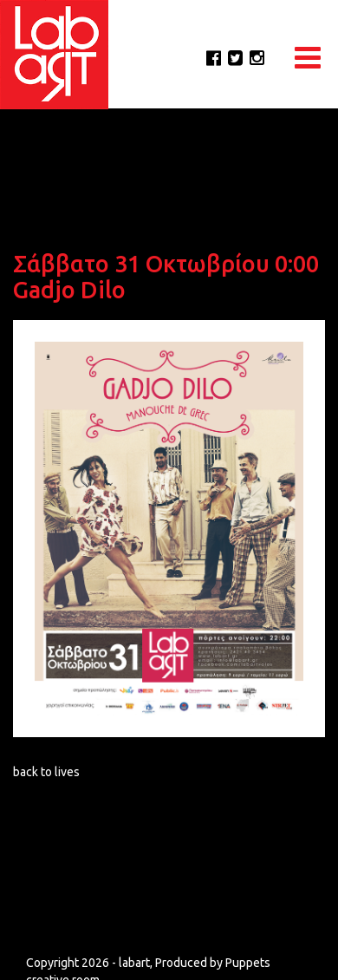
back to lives (46, 772)
